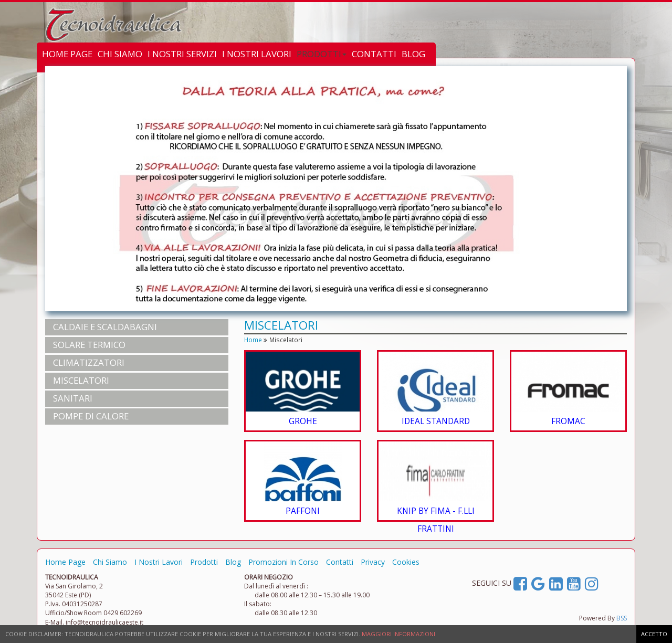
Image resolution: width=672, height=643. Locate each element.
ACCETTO (654, 634)
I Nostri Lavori (159, 562)
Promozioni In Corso (283, 562)
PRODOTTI (322, 54)
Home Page (65, 562)
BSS (622, 618)
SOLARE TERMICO (89, 345)
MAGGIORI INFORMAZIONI (398, 634)
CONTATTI (374, 54)
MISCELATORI (81, 380)
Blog (233, 562)
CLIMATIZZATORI (89, 362)
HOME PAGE (67, 54)
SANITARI (73, 398)
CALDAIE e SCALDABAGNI (105, 327)
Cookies (406, 562)
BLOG (413, 54)
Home (253, 340)
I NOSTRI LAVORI (257, 54)
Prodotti (204, 562)
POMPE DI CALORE (91, 416)
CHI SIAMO (120, 54)
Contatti (340, 562)
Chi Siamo (110, 562)
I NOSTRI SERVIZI (182, 54)
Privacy (373, 562)
